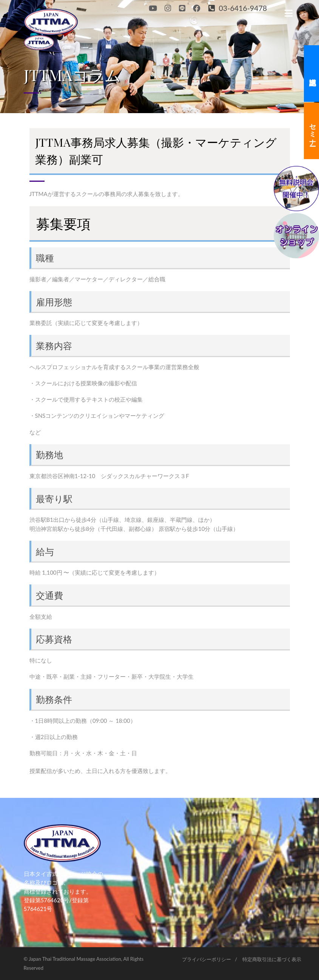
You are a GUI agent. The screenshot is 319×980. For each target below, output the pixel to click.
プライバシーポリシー (207, 959)
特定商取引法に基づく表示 (272, 959)
